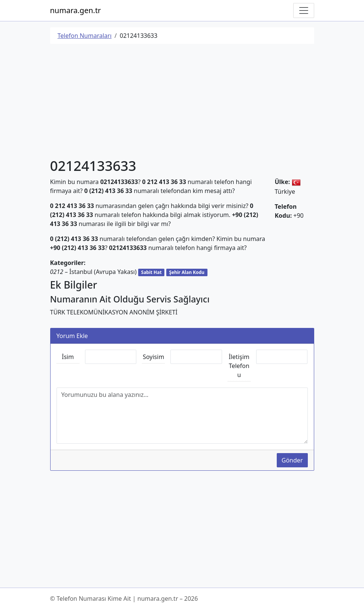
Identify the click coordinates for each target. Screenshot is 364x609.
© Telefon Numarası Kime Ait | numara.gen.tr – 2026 (124, 599)
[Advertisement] (182, 102)
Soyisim (153, 357)
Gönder (292, 460)
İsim (68, 357)
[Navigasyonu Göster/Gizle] (304, 10)
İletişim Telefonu (239, 366)
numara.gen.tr (76, 10)
